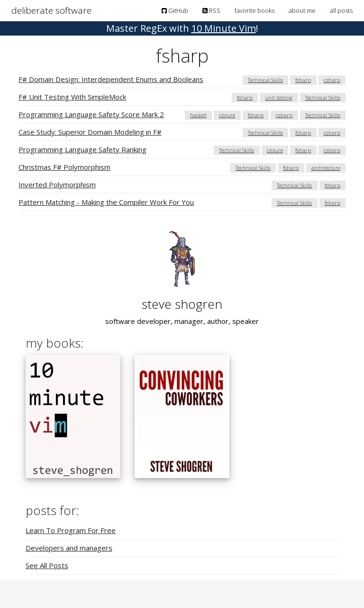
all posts (341, 10)
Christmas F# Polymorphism (64, 167)
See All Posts (47, 565)
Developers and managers (69, 548)
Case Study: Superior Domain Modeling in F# (90, 132)
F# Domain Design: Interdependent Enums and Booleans (111, 79)
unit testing (279, 97)
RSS (211, 10)
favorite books (255, 10)
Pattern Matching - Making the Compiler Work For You (106, 202)
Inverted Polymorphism (57, 184)
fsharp (303, 80)
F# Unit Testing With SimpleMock (72, 97)
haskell (198, 115)
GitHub (175, 10)
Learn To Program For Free (71, 530)
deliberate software (51, 10)
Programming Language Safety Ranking (82, 149)
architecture (326, 168)
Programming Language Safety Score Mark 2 (91, 114)
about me (302, 10)
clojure (227, 115)
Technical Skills (265, 80)
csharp (332, 80)
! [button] (182, 28)
